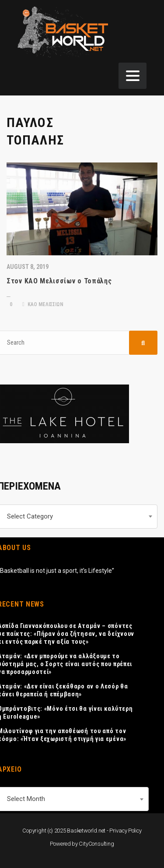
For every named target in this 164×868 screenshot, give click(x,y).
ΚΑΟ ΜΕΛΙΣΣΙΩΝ (43, 304)
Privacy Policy (126, 831)
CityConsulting (96, 844)
